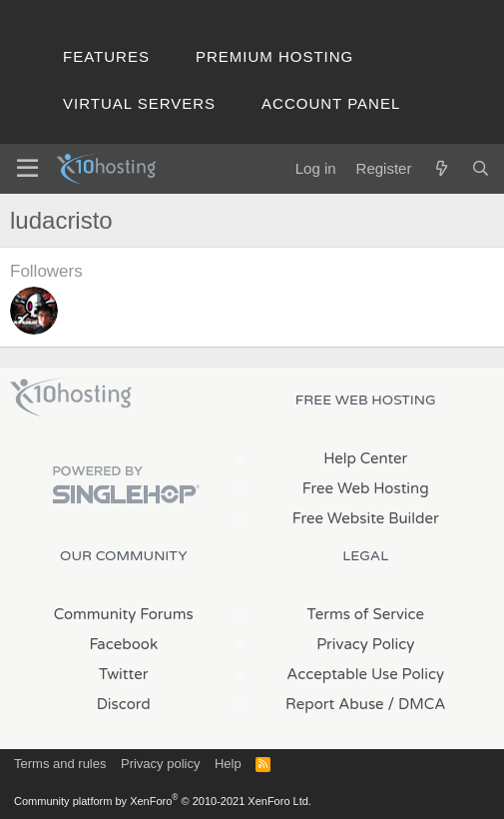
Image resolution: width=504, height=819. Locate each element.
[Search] (481, 168)
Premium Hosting (274, 56)
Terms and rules (60, 764)
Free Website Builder (366, 518)
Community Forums (124, 614)
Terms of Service (365, 614)
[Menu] (27, 169)
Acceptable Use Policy (365, 674)
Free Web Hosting (366, 488)
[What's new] (441, 168)
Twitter (123, 674)
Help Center (365, 458)
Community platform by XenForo (163, 801)
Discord (124, 704)
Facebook (123, 644)
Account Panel (331, 103)
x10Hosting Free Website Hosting (71, 398)
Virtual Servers (139, 103)
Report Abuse (335, 704)
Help (228, 764)
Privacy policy (160, 764)
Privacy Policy (365, 644)
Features (106, 56)
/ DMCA (417, 704)
